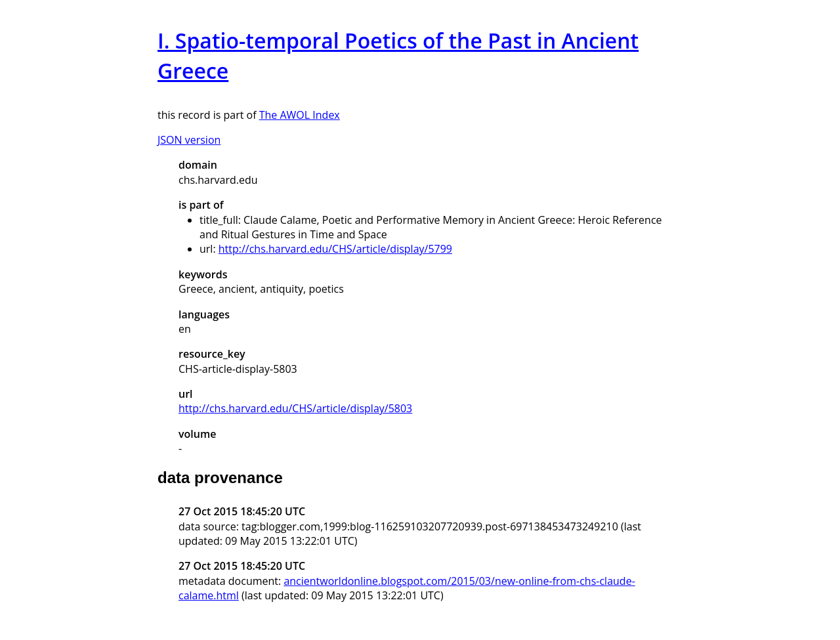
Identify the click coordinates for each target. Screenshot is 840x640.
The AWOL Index (300, 115)
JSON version (189, 140)
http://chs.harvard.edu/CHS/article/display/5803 (295, 408)
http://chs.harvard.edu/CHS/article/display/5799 (335, 249)
